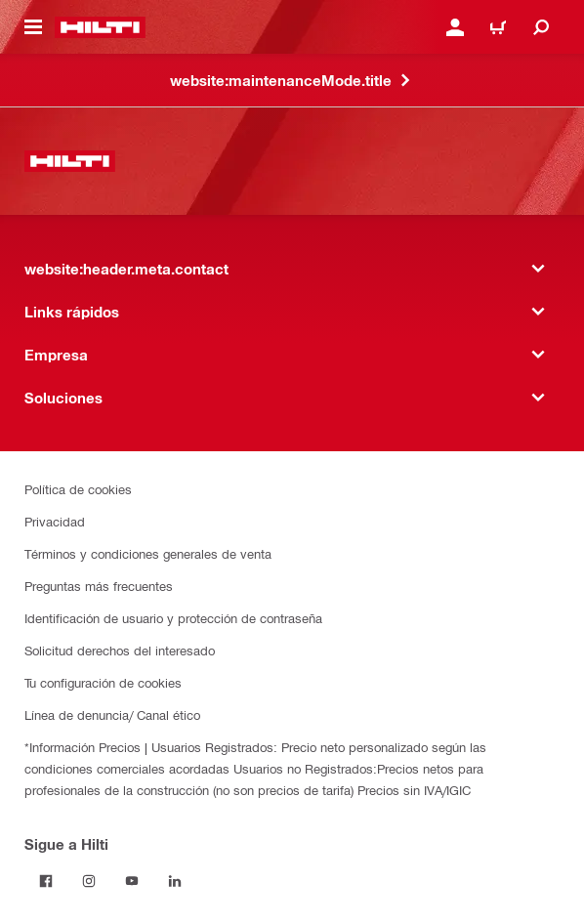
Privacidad (55, 521)
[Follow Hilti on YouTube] (132, 881)
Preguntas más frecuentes (99, 586)
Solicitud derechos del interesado (120, 650)
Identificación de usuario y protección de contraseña (173, 618)
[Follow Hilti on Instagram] (89, 881)
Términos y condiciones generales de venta (148, 553)
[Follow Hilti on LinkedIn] (175, 881)
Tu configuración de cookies (103, 682)
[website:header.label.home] (100, 27)
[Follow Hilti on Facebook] (46, 881)
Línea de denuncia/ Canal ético (112, 714)
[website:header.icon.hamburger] (33, 27)
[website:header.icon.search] (541, 27)
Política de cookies (78, 489)
